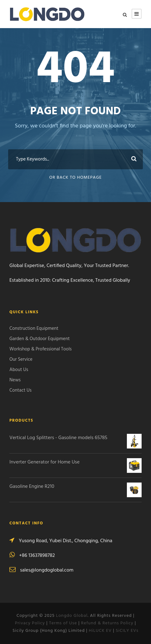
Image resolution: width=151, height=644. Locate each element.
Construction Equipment (34, 329)
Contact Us (21, 390)
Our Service (21, 359)
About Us (19, 370)
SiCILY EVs (127, 631)
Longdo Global (72, 616)
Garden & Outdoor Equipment (40, 339)
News (15, 380)
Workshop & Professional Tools (41, 349)
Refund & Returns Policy (107, 623)
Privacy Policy (30, 623)
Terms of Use (63, 623)
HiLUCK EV (100, 631)
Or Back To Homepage (75, 178)
